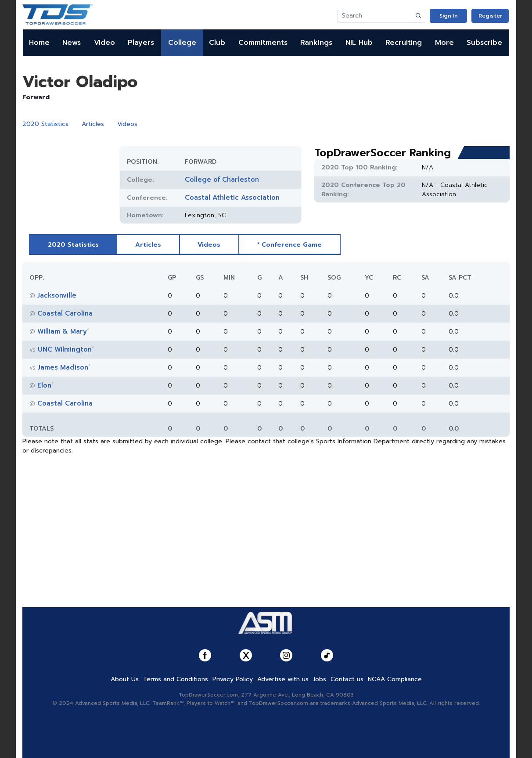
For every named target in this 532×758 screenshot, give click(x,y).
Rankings (316, 43)
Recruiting (404, 43)
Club (217, 43)
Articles (93, 124)
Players (141, 43)
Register (490, 16)
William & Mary (62, 331)
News (72, 43)
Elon (44, 385)
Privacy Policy (233, 679)
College (182, 43)
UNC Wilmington (65, 349)
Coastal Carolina (65, 313)
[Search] (375, 16)
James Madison (63, 367)
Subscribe (484, 43)
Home (39, 43)
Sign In (449, 16)
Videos (127, 124)
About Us (125, 679)
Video (104, 43)
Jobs (320, 679)
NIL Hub (359, 43)
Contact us (347, 679)
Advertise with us (283, 679)
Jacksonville (57, 295)
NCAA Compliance (395, 679)
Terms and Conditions (176, 679)
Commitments (263, 43)
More (444, 43)
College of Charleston (222, 180)
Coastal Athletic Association (232, 198)
